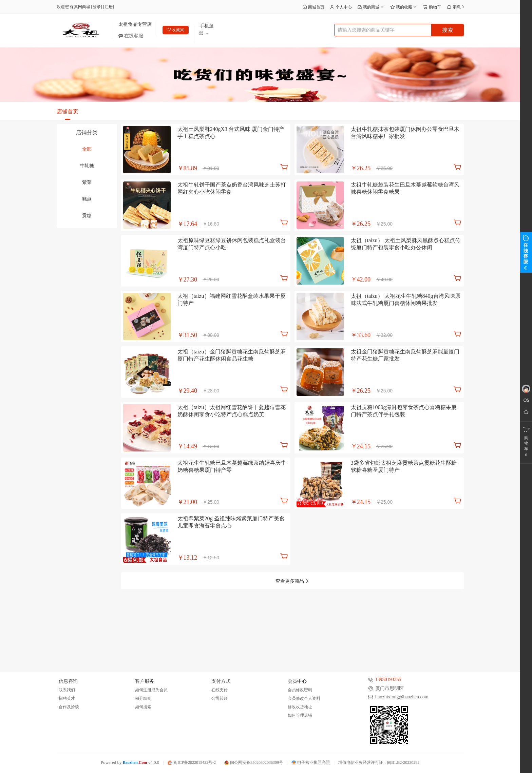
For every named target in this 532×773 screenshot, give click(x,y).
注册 (109, 7)
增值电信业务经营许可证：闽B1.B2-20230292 (379, 763)
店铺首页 (68, 111)
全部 (87, 149)
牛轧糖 (87, 166)
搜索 (448, 30)
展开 (526, 252)
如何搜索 (143, 707)
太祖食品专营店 (135, 24)
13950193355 (388, 680)
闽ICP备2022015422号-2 (192, 763)
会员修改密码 (300, 690)
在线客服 (133, 36)
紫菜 (87, 182)
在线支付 (220, 690)
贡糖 (87, 216)
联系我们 (67, 690)
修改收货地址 (300, 707)
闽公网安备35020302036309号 (254, 763)
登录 (97, 7)
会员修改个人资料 (304, 699)
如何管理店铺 (300, 716)
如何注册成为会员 (151, 690)
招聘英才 (67, 699)
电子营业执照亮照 (311, 763)
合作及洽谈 (69, 707)
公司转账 (220, 699)
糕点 (87, 199)
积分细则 (143, 699)
